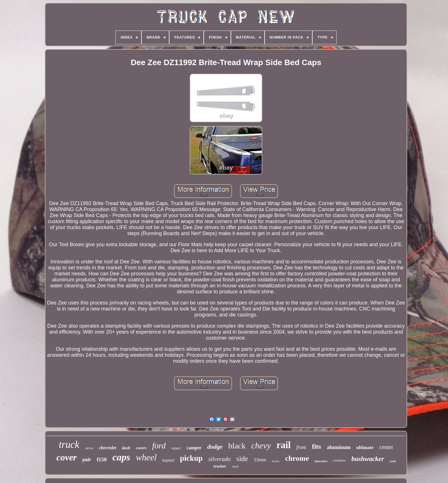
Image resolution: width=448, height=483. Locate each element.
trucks (276, 461)
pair (87, 460)
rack (235, 466)
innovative (321, 461)
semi (393, 461)
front (301, 447)
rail (284, 445)
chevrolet (107, 448)
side (242, 459)
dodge (215, 447)
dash (126, 448)
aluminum (339, 447)
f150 (102, 459)
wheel (146, 457)
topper (176, 448)
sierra (89, 448)
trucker (220, 466)
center (386, 447)
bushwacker (368, 459)
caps (121, 457)
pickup (191, 458)
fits (317, 446)
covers (141, 448)
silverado (219, 459)
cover (66, 457)
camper (194, 448)
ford (159, 446)
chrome (297, 458)
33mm (260, 460)
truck (69, 445)
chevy (261, 445)
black (237, 446)
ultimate (365, 447)
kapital (168, 460)
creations (339, 460)
